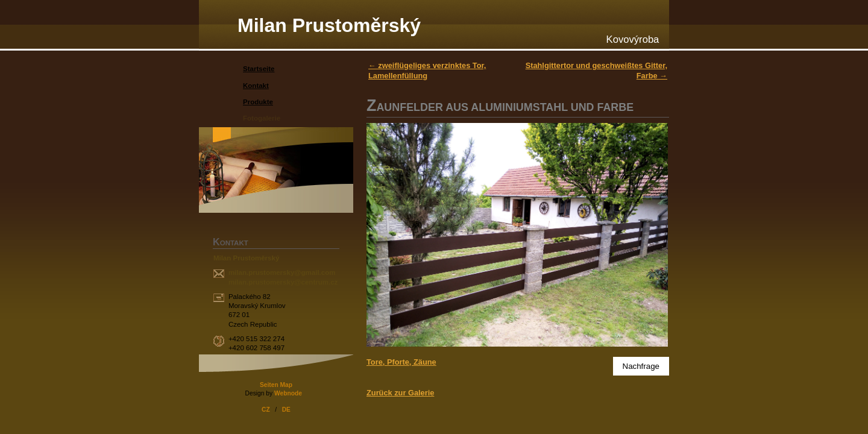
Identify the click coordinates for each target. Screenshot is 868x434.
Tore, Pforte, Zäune (401, 362)
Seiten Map (276, 385)
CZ (266, 410)
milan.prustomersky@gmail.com (282, 272)
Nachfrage (641, 366)
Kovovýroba (633, 39)
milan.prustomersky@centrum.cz (283, 282)
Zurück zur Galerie (400, 393)
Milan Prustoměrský (329, 25)
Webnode (288, 393)
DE (286, 410)
